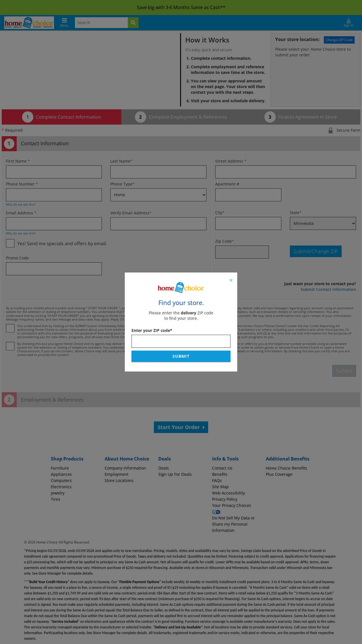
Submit (181, 356)
